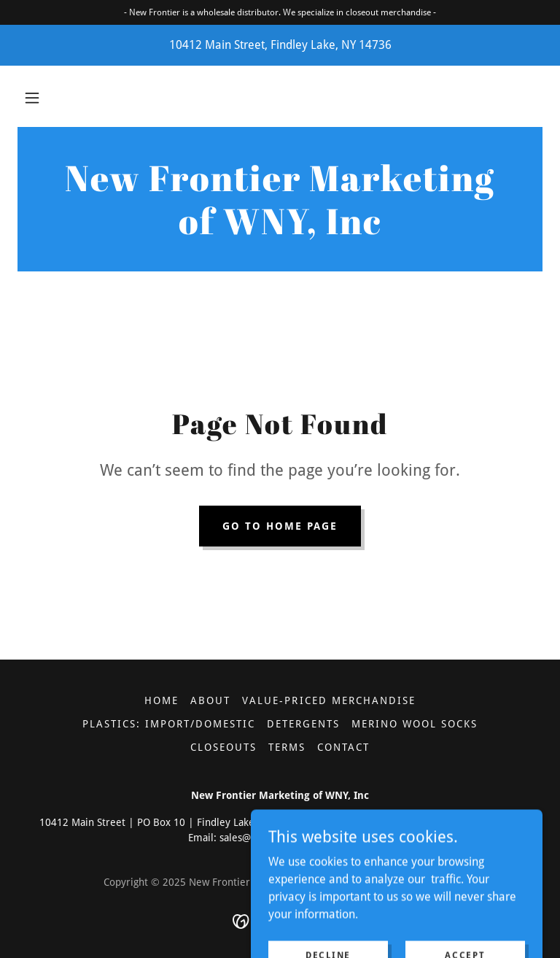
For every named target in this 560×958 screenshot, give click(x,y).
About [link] (210, 700)
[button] (32, 98)
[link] (280, 230)
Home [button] (162, 700)
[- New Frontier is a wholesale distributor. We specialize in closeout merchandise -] (280, 12)
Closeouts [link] (223, 747)
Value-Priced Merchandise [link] (328, 700)
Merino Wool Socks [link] (415, 724)
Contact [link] (343, 747)
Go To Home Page (280, 526)
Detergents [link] (303, 724)
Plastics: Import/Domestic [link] (169, 724)
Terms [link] (287, 747)
